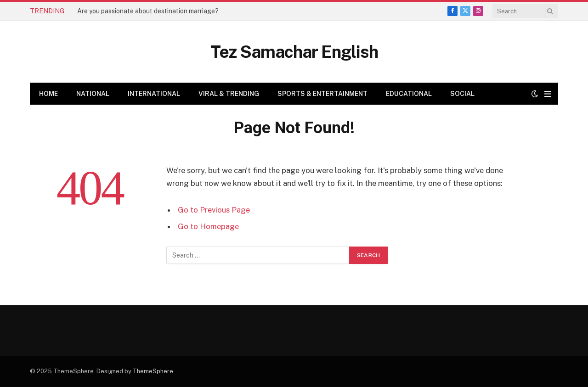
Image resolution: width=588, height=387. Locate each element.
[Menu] (548, 94)
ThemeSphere (153, 371)
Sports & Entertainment (322, 94)
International (154, 94)
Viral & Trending (229, 94)
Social (462, 94)
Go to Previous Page (214, 210)
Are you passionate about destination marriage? (148, 11)
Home (48, 94)
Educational (409, 94)
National (93, 94)
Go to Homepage (208, 226)
